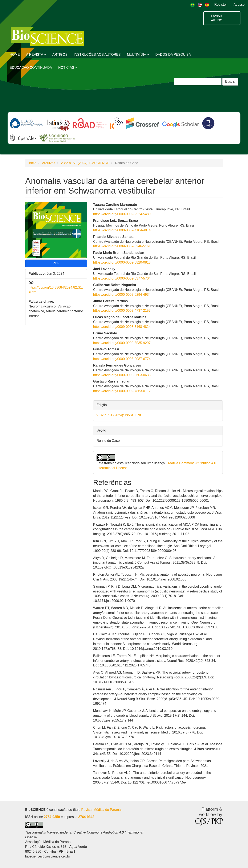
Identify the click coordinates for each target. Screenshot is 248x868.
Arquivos (49, 163)
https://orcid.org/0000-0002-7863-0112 (122, 391)
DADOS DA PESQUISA (173, 55)
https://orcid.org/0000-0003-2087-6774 (122, 359)
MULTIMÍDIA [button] (138, 55)
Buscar (230, 81)
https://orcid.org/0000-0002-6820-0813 (122, 262)
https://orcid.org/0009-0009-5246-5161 (122, 246)
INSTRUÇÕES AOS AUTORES (97, 55)
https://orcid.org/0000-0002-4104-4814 (122, 230)
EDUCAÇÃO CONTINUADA (31, 68)
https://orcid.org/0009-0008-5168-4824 (122, 327)
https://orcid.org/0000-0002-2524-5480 (122, 214)
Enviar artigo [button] (217, 18)
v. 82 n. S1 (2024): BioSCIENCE (85, 163)
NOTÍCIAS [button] (68, 68)
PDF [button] (56, 263)
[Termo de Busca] (198, 82)
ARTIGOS (60, 55)
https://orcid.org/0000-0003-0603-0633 (122, 375)
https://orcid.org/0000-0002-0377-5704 (122, 278)
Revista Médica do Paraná (101, 810)
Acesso (239, 5)
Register (221, 5)
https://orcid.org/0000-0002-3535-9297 (122, 343)
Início (32, 163)
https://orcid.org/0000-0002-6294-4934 (122, 295)
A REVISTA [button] (36, 55)
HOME (15, 55)
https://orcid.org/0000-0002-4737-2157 (122, 311)
